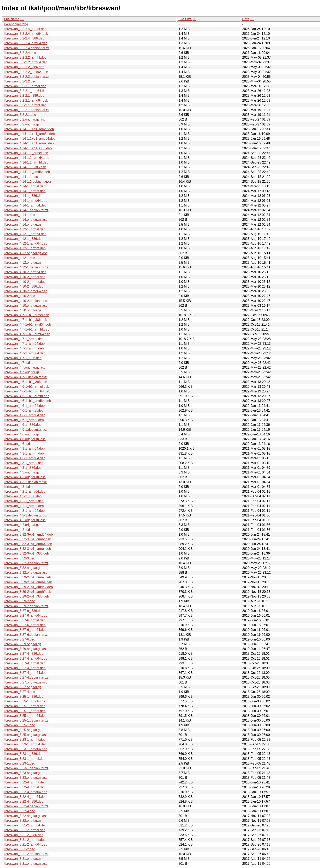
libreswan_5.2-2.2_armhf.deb (25, 57)
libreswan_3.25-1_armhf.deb (25, 711)
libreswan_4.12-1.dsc (19, 258)
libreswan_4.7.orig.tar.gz (22, 372)
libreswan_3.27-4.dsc (19, 692)
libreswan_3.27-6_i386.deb (24, 611)
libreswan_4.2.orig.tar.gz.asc (25, 520)
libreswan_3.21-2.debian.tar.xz (26, 854)
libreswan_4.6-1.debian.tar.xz (25, 430)
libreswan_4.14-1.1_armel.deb (26, 153)
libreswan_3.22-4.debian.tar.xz (26, 806)
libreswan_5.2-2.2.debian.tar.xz (27, 77)
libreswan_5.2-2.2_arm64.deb (26, 62)
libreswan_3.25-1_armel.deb (25, 706)
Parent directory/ (16, 24)
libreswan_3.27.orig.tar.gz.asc (26, 682)
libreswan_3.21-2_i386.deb (24, 835)
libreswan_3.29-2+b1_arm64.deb (28, 582)
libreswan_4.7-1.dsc (18, 363)
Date (246, 19)
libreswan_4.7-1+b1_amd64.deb (27, 324)
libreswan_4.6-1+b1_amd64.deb (27, 401)
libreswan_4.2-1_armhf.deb (24, 506)
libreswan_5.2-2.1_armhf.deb (25, 105)
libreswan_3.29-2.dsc (19, 601)
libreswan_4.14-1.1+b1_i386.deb (28, 148)
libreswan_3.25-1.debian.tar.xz (26, 720)
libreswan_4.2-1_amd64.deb (25, 491)
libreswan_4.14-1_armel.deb (25, 186)
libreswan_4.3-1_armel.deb (24, 463)
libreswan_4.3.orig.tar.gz (22, 472)
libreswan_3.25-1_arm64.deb (25, 716)
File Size (185, 19)
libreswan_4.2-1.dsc (18, 530)
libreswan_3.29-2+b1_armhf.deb (28, 592)
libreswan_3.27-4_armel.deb (25, 663)
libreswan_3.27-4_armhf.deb (25, 668)
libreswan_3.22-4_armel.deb (25, 787)
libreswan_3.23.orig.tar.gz (23, 773)
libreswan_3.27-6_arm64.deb (25, 630)
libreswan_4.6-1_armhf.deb (24, 420)
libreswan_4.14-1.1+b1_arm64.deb (29, 134)
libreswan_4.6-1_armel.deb (24, 410)
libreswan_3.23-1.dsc (19, 763)
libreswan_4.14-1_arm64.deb (25, 205)
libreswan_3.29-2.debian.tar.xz (26, 606)
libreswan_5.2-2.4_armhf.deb (25, 29)
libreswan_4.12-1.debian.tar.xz (26, 267)
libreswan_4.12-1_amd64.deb (26, 243)
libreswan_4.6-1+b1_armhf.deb (27, 396)
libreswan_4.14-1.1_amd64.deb (27, 172)
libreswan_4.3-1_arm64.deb (24, 449)
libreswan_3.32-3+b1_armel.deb (27, 549)
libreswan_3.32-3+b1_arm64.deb (28, 544)
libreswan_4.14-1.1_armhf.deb (26, 162)
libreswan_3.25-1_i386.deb (24, 697)
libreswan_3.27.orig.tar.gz (23, 687)
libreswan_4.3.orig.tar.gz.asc (25, 477)
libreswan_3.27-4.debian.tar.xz (26, 677)
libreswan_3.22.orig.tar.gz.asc (26, 816)
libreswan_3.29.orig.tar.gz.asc (26, 649)
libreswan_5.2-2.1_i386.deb (24, 96)
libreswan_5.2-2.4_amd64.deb (26, 34)
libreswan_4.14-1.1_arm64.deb (27, 158)
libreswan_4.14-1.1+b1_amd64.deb (30, 139)
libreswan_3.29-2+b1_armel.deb (27, 577)
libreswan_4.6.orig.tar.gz (22, 434)
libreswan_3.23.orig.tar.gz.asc (26, 778)
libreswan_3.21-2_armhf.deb (25, 840)
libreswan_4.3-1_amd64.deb (25, 458)
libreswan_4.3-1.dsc (18, 487)
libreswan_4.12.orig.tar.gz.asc (26, 253)
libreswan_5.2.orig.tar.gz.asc (25, 119)
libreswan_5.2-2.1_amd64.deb (26, 100)
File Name (12, 19)
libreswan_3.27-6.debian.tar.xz (26, 635)
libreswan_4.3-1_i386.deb (23, 468)
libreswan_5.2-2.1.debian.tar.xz (27, 110)
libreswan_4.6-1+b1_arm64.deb (27, 391)
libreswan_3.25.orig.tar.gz (23, 730)
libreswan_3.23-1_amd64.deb (26, 749)
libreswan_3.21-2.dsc (19, 849)
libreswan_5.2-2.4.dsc (20, 53)
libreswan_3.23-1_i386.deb (24, 754)
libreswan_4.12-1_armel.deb (25, 229)
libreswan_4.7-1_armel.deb (24, 339)
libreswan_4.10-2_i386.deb (24, 286)
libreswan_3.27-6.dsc (19, 639)
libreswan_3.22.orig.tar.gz (23, 821)
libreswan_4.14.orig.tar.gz (23, 225)
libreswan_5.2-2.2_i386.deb (24, 67)
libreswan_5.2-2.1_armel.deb (25, 86)
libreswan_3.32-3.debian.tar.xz (26, 563)
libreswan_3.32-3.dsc (19, 558)
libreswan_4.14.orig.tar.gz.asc (26, 220)
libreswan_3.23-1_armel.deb (25, 759)
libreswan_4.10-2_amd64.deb (26, 291)
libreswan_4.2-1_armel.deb (24, 501)
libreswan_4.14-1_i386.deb (24, 196)
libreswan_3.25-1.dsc (19, 725)
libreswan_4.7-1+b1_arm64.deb (27, 334)
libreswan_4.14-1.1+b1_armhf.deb (29, 129)
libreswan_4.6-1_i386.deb (23, 425)
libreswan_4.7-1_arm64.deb (24, 344)
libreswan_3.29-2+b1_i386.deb (26, 596)
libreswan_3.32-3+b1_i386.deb (26, 553)
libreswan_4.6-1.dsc (18, 444)
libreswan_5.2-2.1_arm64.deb (26, 91)
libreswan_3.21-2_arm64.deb (25, 825)
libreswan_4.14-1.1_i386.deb (25, 167)
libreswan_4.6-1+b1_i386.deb (25, 382)
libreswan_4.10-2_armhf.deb (25, 282)
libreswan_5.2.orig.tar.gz (22, 124)
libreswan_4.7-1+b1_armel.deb (26, 315)
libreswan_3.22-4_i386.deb (24, 801)
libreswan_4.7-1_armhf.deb (24, 348)
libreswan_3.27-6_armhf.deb (25, 625)
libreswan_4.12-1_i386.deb (24, 239)
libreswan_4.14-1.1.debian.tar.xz (28, 182)
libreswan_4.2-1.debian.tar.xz (25, 515)
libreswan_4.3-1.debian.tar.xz (25, 482)
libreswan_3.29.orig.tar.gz (23, 644)
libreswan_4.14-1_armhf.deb (25, 191)
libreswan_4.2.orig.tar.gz (22, 525)
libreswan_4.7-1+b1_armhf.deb (27, 329)
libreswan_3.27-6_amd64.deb (26, 616)
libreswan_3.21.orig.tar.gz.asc (26, 864)
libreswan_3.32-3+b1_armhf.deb (28, 539)
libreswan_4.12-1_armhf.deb (25, 248)
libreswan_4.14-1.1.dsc (21, 177)
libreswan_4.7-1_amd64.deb (25, 353)
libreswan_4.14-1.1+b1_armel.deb (29, 143)
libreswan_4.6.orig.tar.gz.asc (25, 439)
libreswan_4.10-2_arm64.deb (25, 272)
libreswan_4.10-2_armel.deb (25, 277)
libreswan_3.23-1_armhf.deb (25, 740)
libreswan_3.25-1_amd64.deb (26, 701)
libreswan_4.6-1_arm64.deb (24, 406)
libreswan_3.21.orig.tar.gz (23, 859)
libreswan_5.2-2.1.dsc (20, 115)
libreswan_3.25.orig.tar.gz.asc (26, 735)
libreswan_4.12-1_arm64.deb (25, 234)
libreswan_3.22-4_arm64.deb (25, 797)
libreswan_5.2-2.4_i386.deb (24, 38)
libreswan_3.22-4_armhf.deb (25, 782)
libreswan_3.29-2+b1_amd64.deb (28, 587)
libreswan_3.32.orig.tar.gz (23, 568)
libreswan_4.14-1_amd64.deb (26, 201)
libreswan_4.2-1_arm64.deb (24, 511)
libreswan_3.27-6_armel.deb (25, 620)
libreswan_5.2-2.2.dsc (20, 81)
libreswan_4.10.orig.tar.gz (23, 310)
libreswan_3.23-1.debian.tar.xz (26, 768)
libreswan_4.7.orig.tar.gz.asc (25, 367)
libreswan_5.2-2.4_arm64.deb (26, 43)
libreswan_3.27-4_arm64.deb (25, 673)
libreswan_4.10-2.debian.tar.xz (26, 301)
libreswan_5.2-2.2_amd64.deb (26, 72)
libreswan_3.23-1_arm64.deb (25, 744)
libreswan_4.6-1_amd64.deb (25, 415)
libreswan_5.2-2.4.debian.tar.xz (27, 48)
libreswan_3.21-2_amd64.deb (26, 844)
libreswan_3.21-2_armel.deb (25, 830)
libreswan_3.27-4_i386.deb (24, 654)
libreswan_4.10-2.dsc (19, 296)
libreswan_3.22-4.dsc (19, 811)
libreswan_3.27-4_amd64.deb (26, 659)
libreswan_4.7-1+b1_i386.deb (25, 320)
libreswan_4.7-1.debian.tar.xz (25, 377)
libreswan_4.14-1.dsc (19, 215)
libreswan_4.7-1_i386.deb (23, 358)
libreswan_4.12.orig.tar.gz (23, 263)
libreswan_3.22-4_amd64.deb (26, 792)
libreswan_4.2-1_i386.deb (23, 496)
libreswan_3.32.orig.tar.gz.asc (26, 573)
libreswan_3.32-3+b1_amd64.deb (28, 534)
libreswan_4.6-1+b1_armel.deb (26, 387)
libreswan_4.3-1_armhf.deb (24, 453)
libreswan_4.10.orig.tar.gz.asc (26, 306)
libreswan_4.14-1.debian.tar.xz (26, 210)
